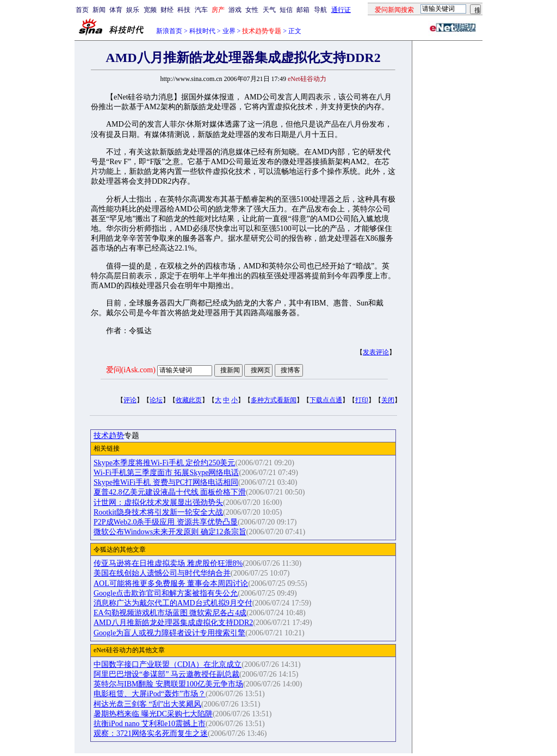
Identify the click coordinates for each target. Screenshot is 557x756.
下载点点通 (326, 400)
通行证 (341, 10)
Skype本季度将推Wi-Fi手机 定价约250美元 (164, 463)
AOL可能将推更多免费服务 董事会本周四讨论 (171, 583)
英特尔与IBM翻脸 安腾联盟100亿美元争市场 (168, 684)
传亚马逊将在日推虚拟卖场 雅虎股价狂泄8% (168, 563)
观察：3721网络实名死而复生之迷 (151, 733)
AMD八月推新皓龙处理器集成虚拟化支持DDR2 (173, 623)
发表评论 (376, 352)
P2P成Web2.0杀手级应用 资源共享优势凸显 (166, 522)
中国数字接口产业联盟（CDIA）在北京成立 (168, 664)
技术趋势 (109, 436)
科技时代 (202, 31)
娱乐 (133, 10)
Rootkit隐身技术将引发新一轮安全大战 (158, 512)
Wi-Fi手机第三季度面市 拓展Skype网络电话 (166, 473)
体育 (116, 10)
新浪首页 (169, 31)
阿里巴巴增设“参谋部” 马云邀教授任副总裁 (166, 674)
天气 (269, 10)
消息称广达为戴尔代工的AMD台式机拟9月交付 (173, 603)
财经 (167, 10)
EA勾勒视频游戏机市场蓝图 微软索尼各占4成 (170, 613)
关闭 (388, 400)
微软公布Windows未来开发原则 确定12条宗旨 (170, 532)
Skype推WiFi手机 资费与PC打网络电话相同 (166, 482)
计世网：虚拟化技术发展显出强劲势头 (158, 502)
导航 (320, 10)
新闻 (99, 10)
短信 (286, 10)
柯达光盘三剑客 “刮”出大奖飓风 (147, 704)
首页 (82, 10)
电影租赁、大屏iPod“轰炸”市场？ (150, 694)
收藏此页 (189, 400)
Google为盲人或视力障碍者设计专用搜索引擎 (169, 633)
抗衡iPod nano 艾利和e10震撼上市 (150, 724)
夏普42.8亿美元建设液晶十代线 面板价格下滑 (170, 492)
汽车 (201, 10)
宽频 (150, 10)
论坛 (156, 400)
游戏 (235, 10)
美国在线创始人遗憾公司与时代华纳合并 (162, 573)
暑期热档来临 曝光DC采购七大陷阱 (153, 714)
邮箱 (303, 10)
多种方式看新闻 (274, 400)
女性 (252, 10)
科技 (184, 10)
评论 (130, 400)
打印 (362, 400)
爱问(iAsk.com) (131, 370)
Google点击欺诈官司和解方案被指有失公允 (166, 593)
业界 (229, 31)
